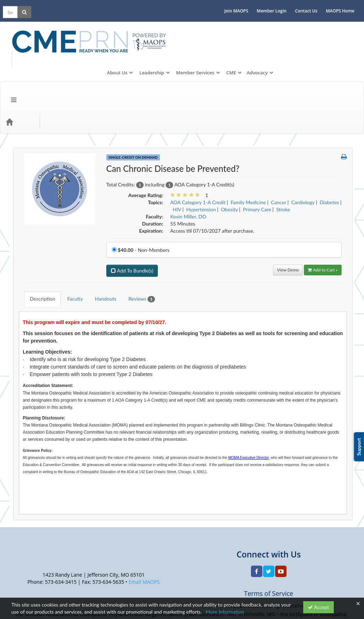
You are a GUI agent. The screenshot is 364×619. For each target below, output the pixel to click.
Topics (45, 59)
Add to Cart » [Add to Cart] (323, 207)
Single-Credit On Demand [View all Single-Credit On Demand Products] (133, 94)
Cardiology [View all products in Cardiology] (303, 139)
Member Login (277, 6)
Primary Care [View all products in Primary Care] (257, 146)
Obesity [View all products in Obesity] (230, 146)
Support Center (28, 581)
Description (37, 230)
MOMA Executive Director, (249, 384)
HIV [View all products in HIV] (177, 146)
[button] (344, 94)
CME (319, 26)
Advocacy (345, 26)
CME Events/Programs (89, 59)
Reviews (136, 231)
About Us (205, 26)
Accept (318, 607)
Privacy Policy (64, 581)
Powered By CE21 (32, 589)
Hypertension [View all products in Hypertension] (201, 146)
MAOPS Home (346, 6)
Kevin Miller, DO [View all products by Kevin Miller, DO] (188, 154)
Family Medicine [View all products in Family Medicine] (248, 139)
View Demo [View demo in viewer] (288, 207)
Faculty (70, 230)
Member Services (283, 26)
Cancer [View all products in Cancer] (279, 139)
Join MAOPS (242, 6)
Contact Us (312, 6)
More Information (225, 612)
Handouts (100, 230)
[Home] (20, 59)
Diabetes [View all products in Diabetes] (329, 139)
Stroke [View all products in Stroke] (283, 146)
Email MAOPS (144, 508)
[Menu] (8, 59)
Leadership (239, 26)
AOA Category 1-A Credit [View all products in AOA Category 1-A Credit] (198, 139)
